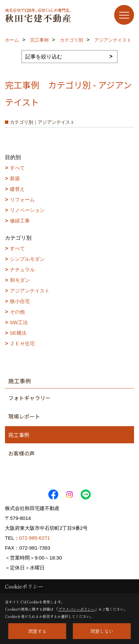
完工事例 (19, 435)
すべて (17, 168)
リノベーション (27, 210)
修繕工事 (20, 221)
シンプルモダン (27, 259)
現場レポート (24, 416)
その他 (17, 312)
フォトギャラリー (29, 398)
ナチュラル (22, 270)
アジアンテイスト (30, 291)
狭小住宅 (20, 301)
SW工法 (19, 322)
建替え (17, 189)
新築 (15, 178)
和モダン (20, 280)
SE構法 (18, 333)
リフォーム (22, 200)
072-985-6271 (35, 538)
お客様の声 (22, 453)
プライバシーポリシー (76, 609)
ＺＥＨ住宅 (22, 343)
